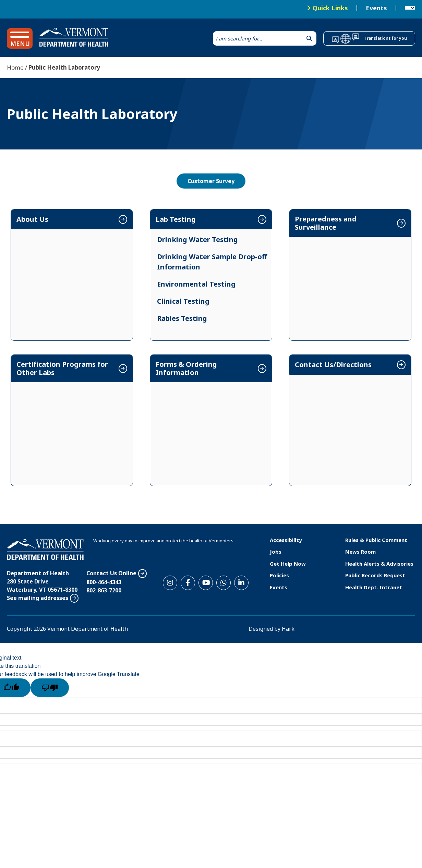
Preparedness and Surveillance (326, 223)
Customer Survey (211, 181)
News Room (360, 552)
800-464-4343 (104, 582)
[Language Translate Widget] (410, 8)
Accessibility (286, 540)
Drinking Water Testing (197, 239)
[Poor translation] (50, 688)
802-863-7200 (104, 590)
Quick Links (330, 8)
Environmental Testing (196, 284)
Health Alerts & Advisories (379, 564)
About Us (32, 219)
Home (15, 67)
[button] (20, 38)
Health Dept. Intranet (374, 587)
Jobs (276, 552)
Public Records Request (375, 575)
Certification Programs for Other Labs (62, 369)
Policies (279, 575)
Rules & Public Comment (376, 540)
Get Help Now (288, 564)
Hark (288, 629)
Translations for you (386, 38)
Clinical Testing (183, 301)
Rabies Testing (182, 318)
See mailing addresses (38, 598)
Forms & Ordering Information (186, 369)
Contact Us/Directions (333, 365)
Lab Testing (176, 219)
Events (376, 8)
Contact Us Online (111, 573)
